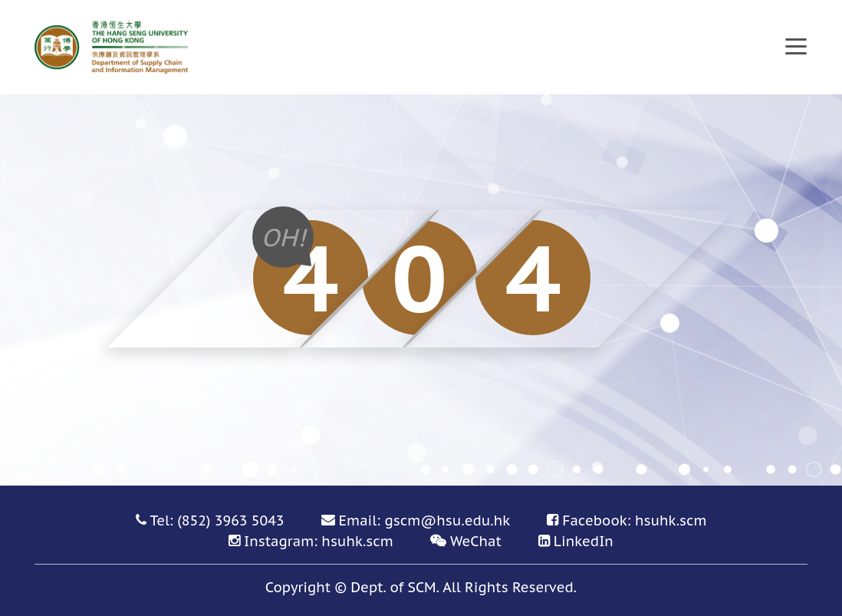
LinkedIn (584, 541)
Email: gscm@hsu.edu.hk (425, 520)
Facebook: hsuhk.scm (634, 520)
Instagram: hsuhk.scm (319, 541)
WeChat (476, 541)
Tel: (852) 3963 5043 (217, 520)
